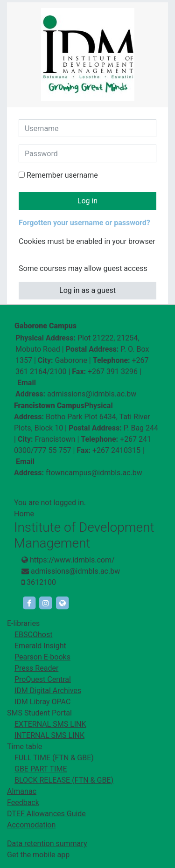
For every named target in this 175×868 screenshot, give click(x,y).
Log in (87, 201)
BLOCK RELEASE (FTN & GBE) (64, 780)
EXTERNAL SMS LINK (50, 724)
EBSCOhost (33, 635)
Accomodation (31, 825)
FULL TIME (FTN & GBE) (54, 758)
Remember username (62, 175)
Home (24, 514)
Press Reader (36, 668)
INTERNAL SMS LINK (49, 735)
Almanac (22, 791)
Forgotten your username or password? (84, 223)
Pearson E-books (42, 657)
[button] (25, 253)
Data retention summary (47, 844)
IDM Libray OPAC (42, 702)
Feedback (23, 802)
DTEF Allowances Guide (46, 814)
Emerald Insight (40, 646)
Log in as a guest (87, 290)
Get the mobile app (38, 855)
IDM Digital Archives (48, 691)
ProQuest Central (43, 679)
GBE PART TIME (41, 769)
